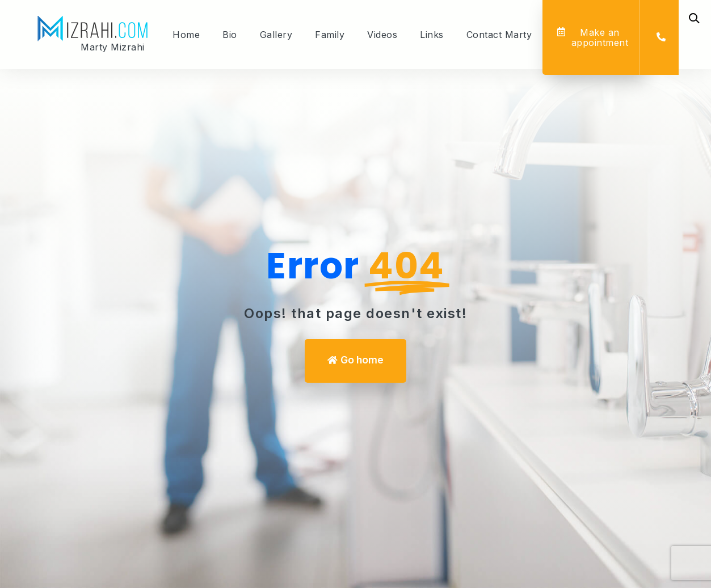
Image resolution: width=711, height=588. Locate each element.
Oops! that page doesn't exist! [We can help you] (355, 313)
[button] (593, 37)
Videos (382, 35)
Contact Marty (499, 35)
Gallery (276, 35)
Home (186, 35)
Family (330, 35)
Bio (230, 35)
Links (432, 35)
